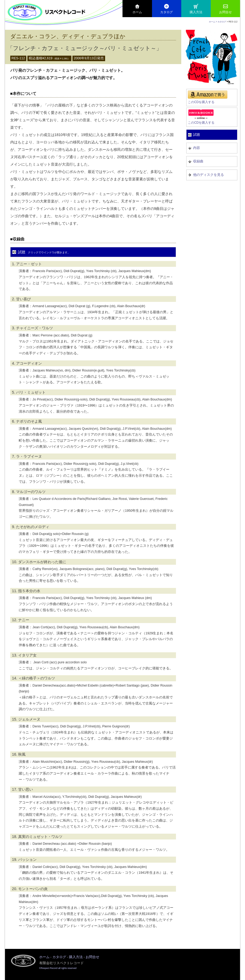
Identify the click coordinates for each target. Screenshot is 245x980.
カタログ (166, 9)
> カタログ (221, 22)
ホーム (137, 9)
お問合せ (226, 9)
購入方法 (196, 9)
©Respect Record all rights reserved (58, 968)
